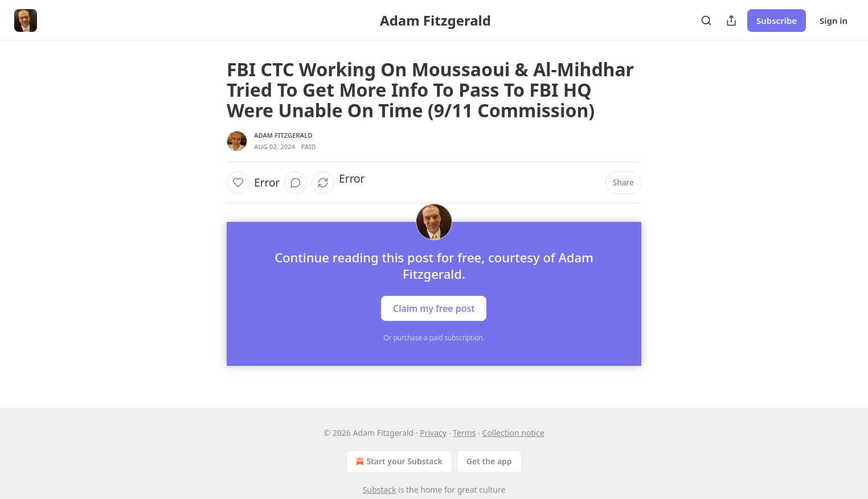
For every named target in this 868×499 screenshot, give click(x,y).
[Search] (706, 20)
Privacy (433, 433)
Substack (380, 490)
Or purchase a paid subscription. (434, 338)
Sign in (834, 20)
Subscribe (777, 20)
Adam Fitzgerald (283, 135)
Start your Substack (398, 461)
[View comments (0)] (296, 183)
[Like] (238, 183)
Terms (464, 433)
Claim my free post (434, 308)
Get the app (489, 461)
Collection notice (513, 433)
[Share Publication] (731, 20)
